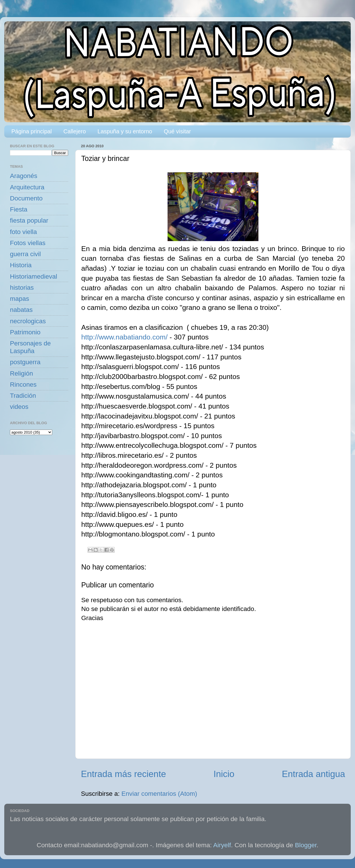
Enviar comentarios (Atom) (159, 794)
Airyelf (222, 845)
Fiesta (19, 209)
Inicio (224, 774)
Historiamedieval (34, 276)
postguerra (25, 362)
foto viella (23, 232)
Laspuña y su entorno (125, 131)
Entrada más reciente (123, 774)
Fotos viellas (28, 243)
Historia (21, 265)
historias (22, 288)
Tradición (23, 396)
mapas (20, 299)
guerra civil (25, 254)
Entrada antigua (314, 774)
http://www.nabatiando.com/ (124, 337)
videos (19, 407)
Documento (26, 198)
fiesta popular (29, 220)
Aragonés (24, 176)
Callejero (75, 131)
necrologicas (28, 321)
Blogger (306, 845)
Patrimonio (25, 332)
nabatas (21, 310)
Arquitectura (27, 187)
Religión (21, 373)
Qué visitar (177, 131)
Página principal (32, 131)
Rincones (23, 385)
